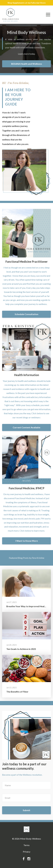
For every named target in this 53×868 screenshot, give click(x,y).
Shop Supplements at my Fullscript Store (26, 3)
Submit (26, 810)
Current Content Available (26, 427)
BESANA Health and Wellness (27, 64)
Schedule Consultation (26, 314)
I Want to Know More (27, 541)
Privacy (27, 852)
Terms (26, 845)
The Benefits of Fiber (17, 692)
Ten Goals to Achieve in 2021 (21, 649)
